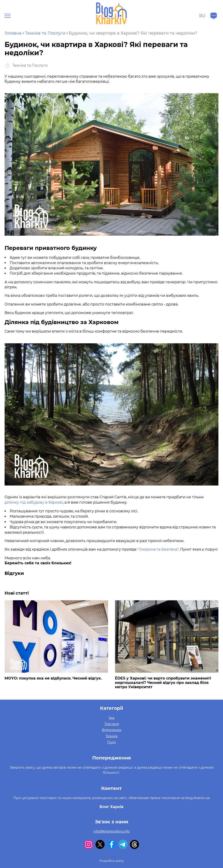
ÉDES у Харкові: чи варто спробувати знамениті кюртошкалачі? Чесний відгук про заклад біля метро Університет (163, 683)
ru (202, 16)
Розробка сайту (111, 861)
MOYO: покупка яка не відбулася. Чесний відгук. (53, 678)
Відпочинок (112, 730)
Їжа (111, 718)
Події (111, 742)
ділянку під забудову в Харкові (34, 502)
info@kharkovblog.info (112, 831)
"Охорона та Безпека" (158, 549)
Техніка (111, 736)
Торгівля (112, 724)
